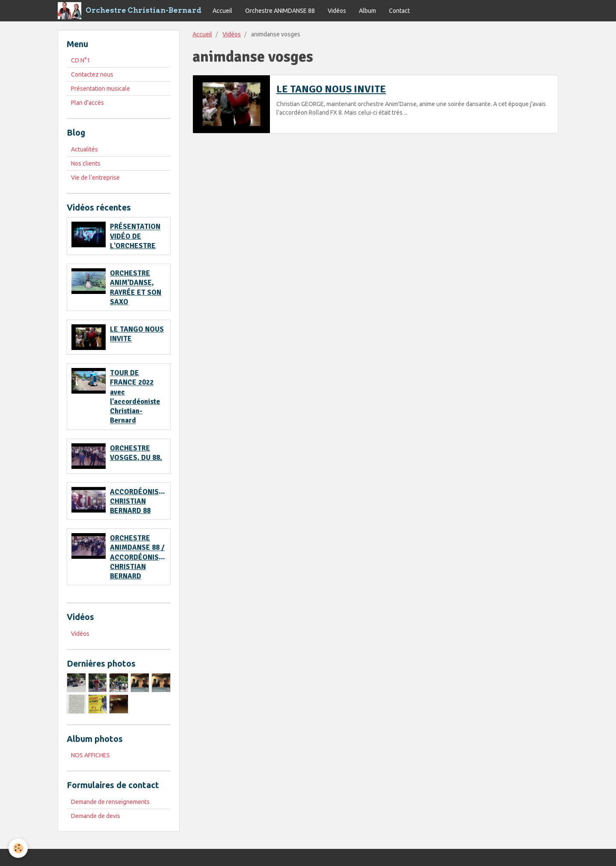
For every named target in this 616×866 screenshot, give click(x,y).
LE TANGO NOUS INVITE (331, 89)
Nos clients (86, 163)
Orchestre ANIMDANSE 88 (280, 11)
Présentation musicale (101, 89)
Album (367, 11)
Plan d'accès (87, 103)
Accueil (222, 11)
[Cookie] (18, 848)
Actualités (84, 149)
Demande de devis (96, 816)
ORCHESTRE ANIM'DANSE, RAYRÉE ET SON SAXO (136, 288)
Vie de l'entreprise (95, 178)
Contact (399, 11)
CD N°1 (81, 60)
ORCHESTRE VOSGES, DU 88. (136, 453)
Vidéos (337, 11)
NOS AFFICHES (90, 755)
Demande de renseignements (110, 802)
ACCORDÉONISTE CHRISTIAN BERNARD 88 (139, 501)
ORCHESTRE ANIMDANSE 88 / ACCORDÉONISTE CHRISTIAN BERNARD (139, 557)
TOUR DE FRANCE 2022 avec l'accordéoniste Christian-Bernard (135, 397)
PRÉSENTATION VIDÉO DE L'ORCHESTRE (135, 236)
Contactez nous (92, 74)
